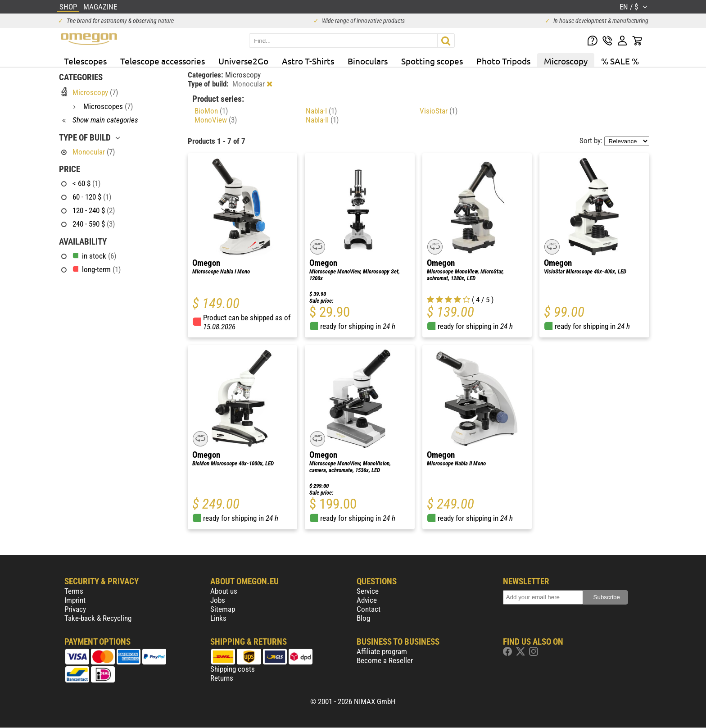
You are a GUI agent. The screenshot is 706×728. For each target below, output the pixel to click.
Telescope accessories (163, 61)
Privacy (75, 609)
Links (218, 618)
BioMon (211, 111)
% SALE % (620, 61)
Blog (363, 618)
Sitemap (223, 609)
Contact (369, 609)
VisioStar (439, 111)
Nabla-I (321, 111)
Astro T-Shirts (308, 61)
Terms (74, 591)
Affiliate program (382, 651)
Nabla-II (322, 120)
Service (368, 591)
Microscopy (566, 61)
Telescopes (85, 61)
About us (224, 591)
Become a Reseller (385, 660)
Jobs (218, 600)
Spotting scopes (432, 61)
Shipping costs (233, 669)
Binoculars (368, 61)
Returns (222, 678)
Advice (367, 600)
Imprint (75, 600)
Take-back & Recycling (98, 618)
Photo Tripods (503, 61)
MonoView (216, 120)
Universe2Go (243, 61)
